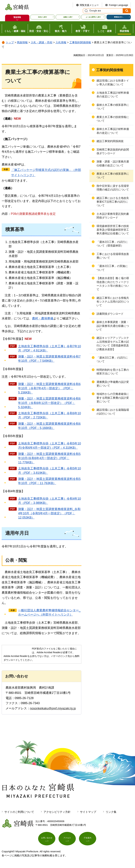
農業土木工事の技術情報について (113, 119)
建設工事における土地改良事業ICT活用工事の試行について (113, 202)
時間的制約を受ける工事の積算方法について (113, 372)
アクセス (67, 840)
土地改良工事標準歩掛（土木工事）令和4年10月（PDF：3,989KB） (49, 501)
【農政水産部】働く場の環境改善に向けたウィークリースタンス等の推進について (113, 284)
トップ (10, 42)
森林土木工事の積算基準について (113, 107)
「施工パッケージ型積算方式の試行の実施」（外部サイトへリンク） (46, 173)
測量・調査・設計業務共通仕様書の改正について (113, 163)
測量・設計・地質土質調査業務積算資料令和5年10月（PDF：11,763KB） (49, 481)
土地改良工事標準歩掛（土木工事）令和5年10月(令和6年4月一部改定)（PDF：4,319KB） (49, 446)
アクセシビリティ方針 (57, 812)
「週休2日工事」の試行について (112, 360)
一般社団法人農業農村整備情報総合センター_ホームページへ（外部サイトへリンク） (49, 612)
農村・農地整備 (43, 318)
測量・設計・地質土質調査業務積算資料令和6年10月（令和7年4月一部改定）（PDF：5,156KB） (49, 388)
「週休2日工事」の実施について (112, 268)
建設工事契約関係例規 (110, 141)
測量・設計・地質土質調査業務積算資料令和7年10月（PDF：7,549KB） (49, 359)
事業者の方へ (119, 17)
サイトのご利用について (19, 812)
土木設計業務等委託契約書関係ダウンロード (113, 216)
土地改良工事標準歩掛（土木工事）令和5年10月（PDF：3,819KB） (49, 471)
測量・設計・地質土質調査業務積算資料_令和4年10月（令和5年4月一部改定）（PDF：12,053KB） (49, 513)
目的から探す (43, 17)
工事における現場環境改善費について (113, 256)
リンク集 (111, 812)
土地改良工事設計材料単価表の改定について (113, 95)
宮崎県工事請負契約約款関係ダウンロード (113, 151)
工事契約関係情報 (80, 42)
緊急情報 (17, 17)
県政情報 (22, 42)
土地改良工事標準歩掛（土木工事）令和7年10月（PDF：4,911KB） (49, 348)
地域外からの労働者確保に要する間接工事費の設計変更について (113, 398)
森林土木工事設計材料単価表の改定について (113, 131)
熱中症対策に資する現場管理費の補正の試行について (113, 188)
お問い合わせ (47, 840)
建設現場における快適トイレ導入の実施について (113, 82)
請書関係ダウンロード (110, 314)
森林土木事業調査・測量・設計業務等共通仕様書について (113, 326)
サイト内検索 (86, 11)
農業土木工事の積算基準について (113, 176)
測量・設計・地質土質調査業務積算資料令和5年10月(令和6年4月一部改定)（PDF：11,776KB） (49, 458)
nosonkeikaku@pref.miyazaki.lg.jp (53, 708)
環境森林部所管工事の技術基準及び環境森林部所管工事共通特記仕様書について (113, 230)
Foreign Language (118, 5)
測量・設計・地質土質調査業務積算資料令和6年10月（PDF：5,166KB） (49, 426)
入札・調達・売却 (42, 42)
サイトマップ (88, 812)
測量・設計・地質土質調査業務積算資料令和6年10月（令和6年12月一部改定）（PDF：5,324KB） (49, 403)
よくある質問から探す (93, 17)
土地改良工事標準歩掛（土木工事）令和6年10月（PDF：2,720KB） (49, 415)
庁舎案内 (88, 840)
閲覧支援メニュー (89, 5)
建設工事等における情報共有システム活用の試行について (113, 302)
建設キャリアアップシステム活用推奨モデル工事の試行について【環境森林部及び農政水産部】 (113, 344)
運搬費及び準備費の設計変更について (113, 384)
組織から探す (68, 17)
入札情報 (61, 42)
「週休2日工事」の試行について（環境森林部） (112, 244)
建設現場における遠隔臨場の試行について (113, 412)
